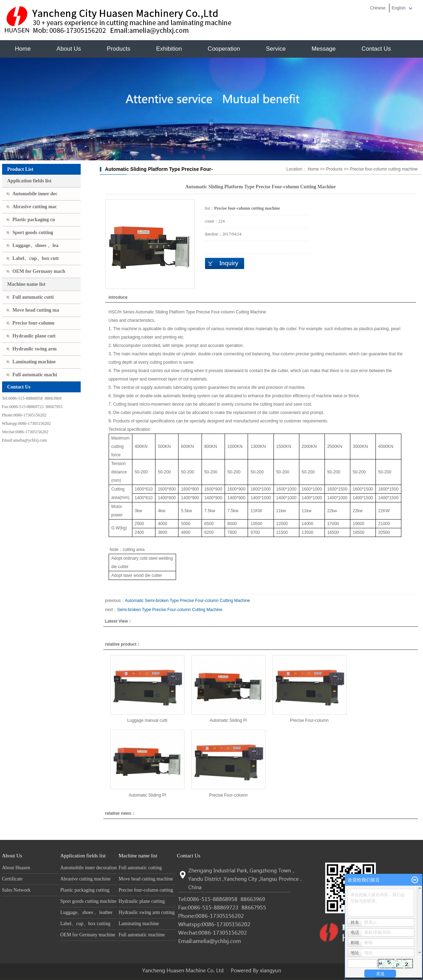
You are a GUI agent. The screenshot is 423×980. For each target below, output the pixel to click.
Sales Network (16, 890)
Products (119, 49)
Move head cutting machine (146, 879)
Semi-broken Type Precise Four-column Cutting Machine (170, 610)
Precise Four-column (309, 720)
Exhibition (169, 49)
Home (23, 49)
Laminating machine (34, 362)
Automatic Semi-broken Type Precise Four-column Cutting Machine (188, 601)
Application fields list (30, 181)
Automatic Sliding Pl (228, 720)
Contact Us (376, 49)
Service (276, 49)
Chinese (378, 8)
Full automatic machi (35, 375)
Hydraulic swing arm (35, 349)
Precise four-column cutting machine (384, 169)
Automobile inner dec (35, 194)
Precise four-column (34, 323)
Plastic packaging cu (34, 220)
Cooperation (224, 49)
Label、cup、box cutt (36, 258)
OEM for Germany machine (88, 935)
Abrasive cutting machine (86, 879)
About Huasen (16, 868)
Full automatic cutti (33, 297)
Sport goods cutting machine (89, 901)
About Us (69, 49)
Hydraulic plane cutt (34, 336)
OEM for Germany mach (39, 271)
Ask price (225, 263)
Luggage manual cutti (147, 720)
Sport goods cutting (33, 233)
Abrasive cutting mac (35, 207)
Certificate (12, 879)
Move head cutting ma (36, 310)
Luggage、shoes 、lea (36, 245)
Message (324, 49)
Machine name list (27, 284)
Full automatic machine (142, 935)
